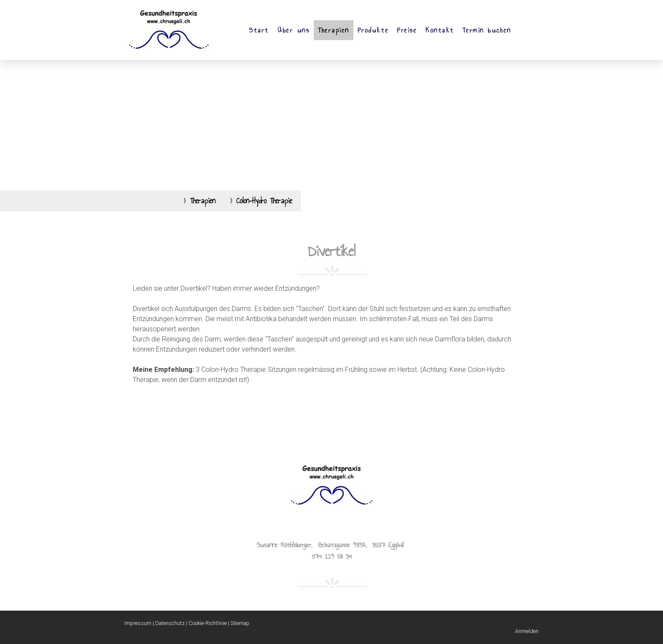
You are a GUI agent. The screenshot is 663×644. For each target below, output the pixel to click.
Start (259, 30)
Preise (407, 30)
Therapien (334, 30)
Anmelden (527, 631)
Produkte (373, 30)
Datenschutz (170, 623)
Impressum (138, 623)
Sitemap (240, 623)
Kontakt (440, 30)
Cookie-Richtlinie (208, 623)
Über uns (293, 30)
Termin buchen (487, 30)
